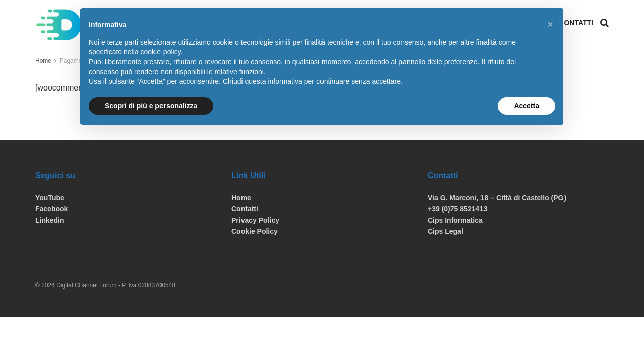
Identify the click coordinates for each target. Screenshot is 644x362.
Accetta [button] (527, 106)
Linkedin (50, 220)
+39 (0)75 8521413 (458, 209)
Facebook (52, 209)
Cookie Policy (255, 231)
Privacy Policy (255, 220)
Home (43, 61)
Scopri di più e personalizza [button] (151, 106)
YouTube (50, 198)
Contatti (576, 23)
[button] (550, 24)
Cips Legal (446, 231)
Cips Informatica (455, 220)
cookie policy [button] (161, 52)
